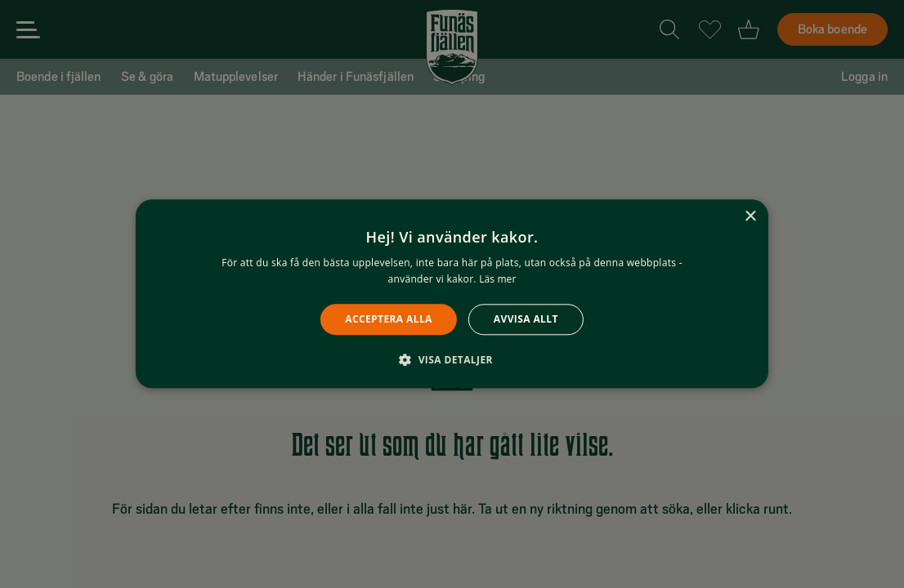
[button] (452, 360)
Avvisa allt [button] (526, 319)
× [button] (750, 217)
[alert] (452, 294)
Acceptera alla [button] (389, 319)
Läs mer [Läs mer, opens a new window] (497, 280)
